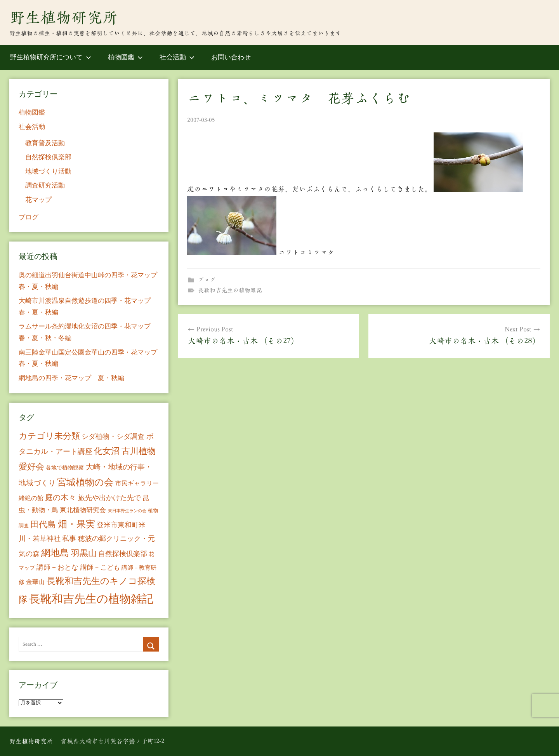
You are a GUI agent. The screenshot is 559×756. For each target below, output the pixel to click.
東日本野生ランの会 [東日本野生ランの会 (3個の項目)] (127, 511)
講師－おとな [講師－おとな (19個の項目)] (57, 567)
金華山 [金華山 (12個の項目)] (35, 582)
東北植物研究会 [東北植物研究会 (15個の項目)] (83, 510)
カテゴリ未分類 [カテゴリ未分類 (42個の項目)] (49, 436)
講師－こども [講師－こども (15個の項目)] (100, 567)
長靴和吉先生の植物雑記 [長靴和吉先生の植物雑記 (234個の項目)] (91, 599)
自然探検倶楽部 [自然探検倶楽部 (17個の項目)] (123, 554)
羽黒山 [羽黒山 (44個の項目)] (84, 553)
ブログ (207, 280)
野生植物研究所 (64, 17)
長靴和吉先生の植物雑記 (230, 290)
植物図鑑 (125, 57)
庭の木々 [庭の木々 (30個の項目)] (61, 497)
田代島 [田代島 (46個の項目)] (43, 524)
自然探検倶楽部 (48, 157)
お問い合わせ (231, 57)
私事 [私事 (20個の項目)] (69, 539)
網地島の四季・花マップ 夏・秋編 (71, 378)
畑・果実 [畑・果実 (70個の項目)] (76, 524)
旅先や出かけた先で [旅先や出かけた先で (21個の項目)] (109, 498)
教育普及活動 (45, 143)
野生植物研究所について (51, 57)
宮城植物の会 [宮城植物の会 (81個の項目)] (85, 482)
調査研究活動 (45, 185)
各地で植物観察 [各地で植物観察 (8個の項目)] (65, 468)
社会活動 (177, 57)
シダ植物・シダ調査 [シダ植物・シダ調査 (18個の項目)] (113, 436)
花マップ (38, 200)
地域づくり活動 (48, 171)
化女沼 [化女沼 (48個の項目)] (107, 451)
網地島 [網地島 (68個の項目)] (55, 553)
